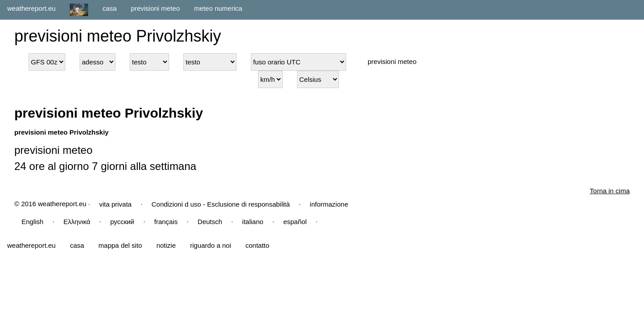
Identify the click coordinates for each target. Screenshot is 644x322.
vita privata (116, 204)
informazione (329, 204)
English (32, 222)
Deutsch (210, 222)
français (166, 222)
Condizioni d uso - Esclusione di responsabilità (221, 204)
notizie (166, 245)
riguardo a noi (211, 245)
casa (110, 8)
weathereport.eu (31, 8)
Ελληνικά (77, 222)
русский (122, 222)
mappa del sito (120, 245)
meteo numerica (218, 8)
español (295, 222)
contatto (257, 245)
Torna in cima (610, 191)
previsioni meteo (155, 8)
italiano (253, 222)
